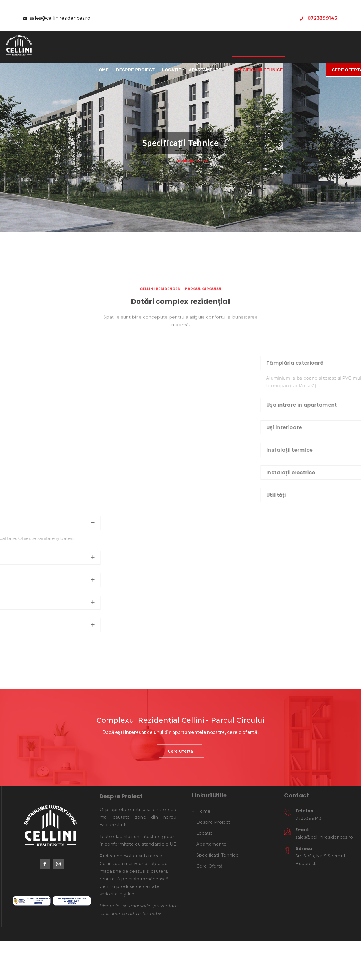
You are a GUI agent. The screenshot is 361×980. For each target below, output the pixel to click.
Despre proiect (136, 70)
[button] (180, 803)
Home (102, 70)
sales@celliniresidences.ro (60, 18)
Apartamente (205, 70)
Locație (172, 70)
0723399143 (322, 18)
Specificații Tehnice (258, 70)
